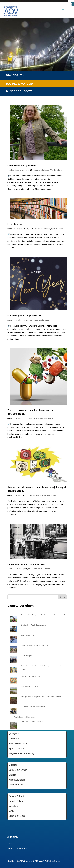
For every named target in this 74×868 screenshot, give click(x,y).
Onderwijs (14, 739)
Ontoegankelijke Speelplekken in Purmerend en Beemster (41, 697)
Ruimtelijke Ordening (19, 744)
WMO (12, 811)
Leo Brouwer (16, 170)
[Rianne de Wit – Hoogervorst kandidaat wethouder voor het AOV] (13, 618)
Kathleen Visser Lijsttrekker (22, 166)
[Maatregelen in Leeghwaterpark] (13, 725)
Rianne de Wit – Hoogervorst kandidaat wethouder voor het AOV (43, 615)
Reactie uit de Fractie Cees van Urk (33, 625)
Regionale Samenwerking (21, 753)
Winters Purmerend (27, 635)
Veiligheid (14, 806)
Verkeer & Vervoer (18, 770)
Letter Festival (15, 224)
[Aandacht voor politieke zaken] (10, 717)
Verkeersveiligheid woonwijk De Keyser (34, 646)
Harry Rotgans (17, 229)
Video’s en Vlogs (17, 816)
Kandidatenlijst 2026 (28, 656)
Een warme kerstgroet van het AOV (33, 707)
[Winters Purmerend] (13, 639)
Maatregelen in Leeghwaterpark (32, 721)
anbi (10, 844)
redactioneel (45, 170)
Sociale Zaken (16, 801)
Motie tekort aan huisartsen (30, 676)
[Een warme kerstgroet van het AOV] (13, 710)
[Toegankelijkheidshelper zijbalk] (71, 3)
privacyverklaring (18, 849)
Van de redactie (56, 170)
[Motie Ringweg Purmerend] (13, 690)
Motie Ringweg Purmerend (30, 686)
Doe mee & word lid (19, 84)
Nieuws (36, 170)
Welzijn (12, 775)
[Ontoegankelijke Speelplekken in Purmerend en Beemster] (13, 700)
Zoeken (62, 597)
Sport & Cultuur (57, 229)
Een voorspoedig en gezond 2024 (25, 316)
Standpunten (15, 75)
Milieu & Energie (39, 495)
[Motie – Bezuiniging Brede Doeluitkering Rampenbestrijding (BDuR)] (13, 669)
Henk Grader (16, 320)
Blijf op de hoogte (19, 91)
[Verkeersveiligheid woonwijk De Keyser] (13, 649)
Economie (14, 734)
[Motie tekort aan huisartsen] (13, 680)
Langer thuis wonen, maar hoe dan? (26, 564)
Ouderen (37, 569)
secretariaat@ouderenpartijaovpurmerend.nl (34, 861)
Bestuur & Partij (17, 796)
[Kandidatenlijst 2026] (13, 659)
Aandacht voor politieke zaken (24, 717)
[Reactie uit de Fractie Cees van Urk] (13, 628)
